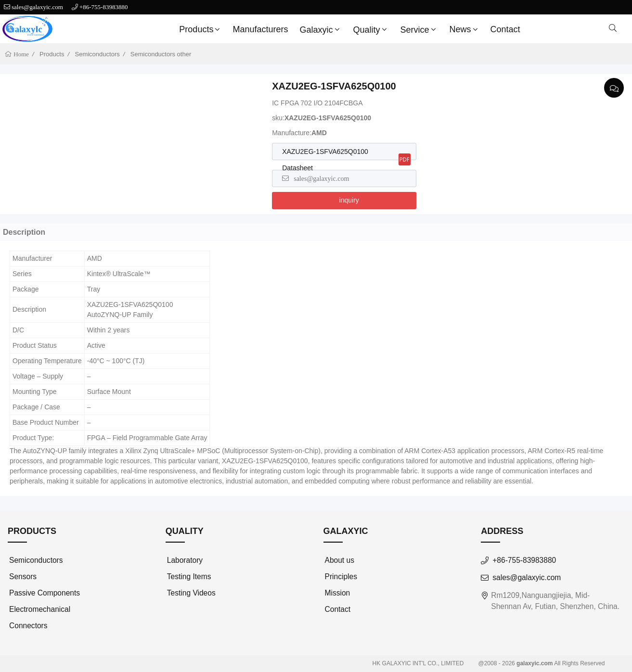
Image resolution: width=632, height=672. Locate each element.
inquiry (349, 200)
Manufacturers (260, 29)
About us (340, 560)
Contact (505, 29)
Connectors (28, 626)
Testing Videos (191, 593)
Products (200, 29)
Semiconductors (97, 54)
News (465, 29)
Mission (338, 593)
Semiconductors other (161, 54)
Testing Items (189, 577)
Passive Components (45, 593)
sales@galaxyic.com (37, 7)
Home (20, 54)
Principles (341, 577)
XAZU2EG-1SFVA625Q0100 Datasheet (325, 160)
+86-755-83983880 (104, 7)
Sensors (23, 577)
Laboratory (185, 560)
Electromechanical (40, 609)
